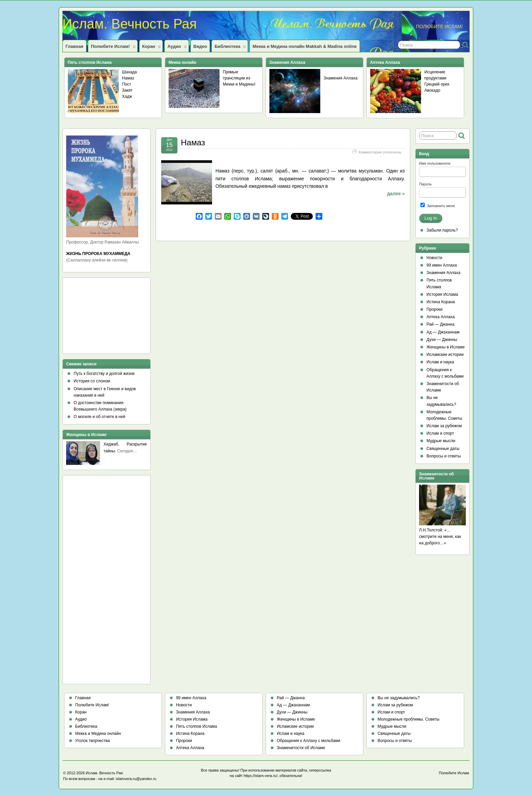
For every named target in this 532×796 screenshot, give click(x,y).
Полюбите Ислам (454, 773)
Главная (74, 46)
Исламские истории (445, 355)
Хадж (127, 96)
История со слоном (92, 381)
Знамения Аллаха (341, 78)
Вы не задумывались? (399, 698)
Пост (127, 84)
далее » (396, 194)
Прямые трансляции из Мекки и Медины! (239, 78)
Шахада (130, 72)
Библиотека (230, 48)
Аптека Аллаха (441, 317)
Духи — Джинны (442, 340)
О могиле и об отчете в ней (99, 417)
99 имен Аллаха (442, 265)
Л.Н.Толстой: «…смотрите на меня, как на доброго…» (440, 537)
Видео (200, 46)
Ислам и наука (440, 362)
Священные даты (443, 449)
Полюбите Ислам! (113, 48)
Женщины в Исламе (445, 347)
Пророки (434, 309)
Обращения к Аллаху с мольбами (309, 741)
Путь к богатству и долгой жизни (104, 374)
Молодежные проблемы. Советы (408, 719)
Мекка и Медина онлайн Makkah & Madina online (305, 46)
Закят (127, 90)
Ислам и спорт (440, 433)
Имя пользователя (435, 163)
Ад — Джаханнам (443, 332)
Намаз (128, 78)
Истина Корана (441, 302)
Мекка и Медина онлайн (98, 734)
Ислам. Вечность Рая (130, 24)
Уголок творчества (93, 741)
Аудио (177, 48)
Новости (434, 258)
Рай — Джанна (440, 324)
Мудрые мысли (441, 441)
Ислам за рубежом (444, 426)
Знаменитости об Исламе (301, 748)
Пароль (425, 184)
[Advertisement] (97, 318)
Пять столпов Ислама (197, 726)
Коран (152, 48)
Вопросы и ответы (444, 456)
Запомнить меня (438, 205)
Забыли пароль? (442, 230)
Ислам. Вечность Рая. (105, 773)
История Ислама (442, 294)
